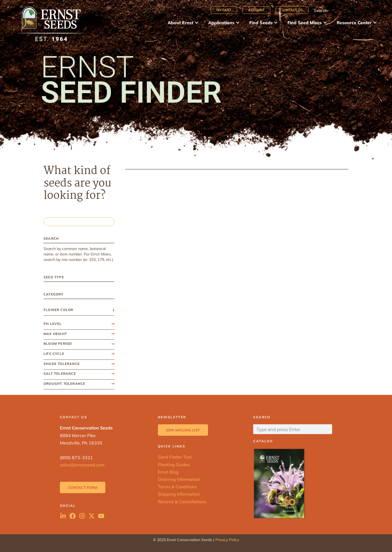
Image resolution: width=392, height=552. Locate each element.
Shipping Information (179, 494)
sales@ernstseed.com (82, 465)
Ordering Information (179, 479)
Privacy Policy (227, 540)
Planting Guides (174, 465)
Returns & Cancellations (182, 502)
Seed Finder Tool (175, 457)
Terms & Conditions (177, 487)
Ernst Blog (168, 472)
